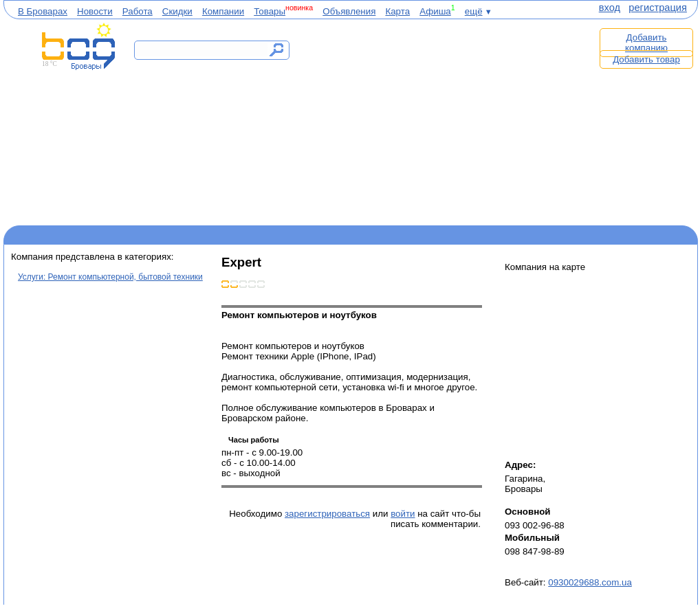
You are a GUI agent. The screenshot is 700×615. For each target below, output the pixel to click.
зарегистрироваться (327, 514)
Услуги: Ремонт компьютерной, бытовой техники (110, 277)
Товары (270, 11)
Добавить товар (646, 59)
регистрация (658, 8)
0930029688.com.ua (590, 582)
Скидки (177, 11)
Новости (95, 11)
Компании (223, 11)
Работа (138, 11)
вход (610, 8)
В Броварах (43, 11)
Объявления (349, 11)
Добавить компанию (646, 43)
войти (403, 514)
